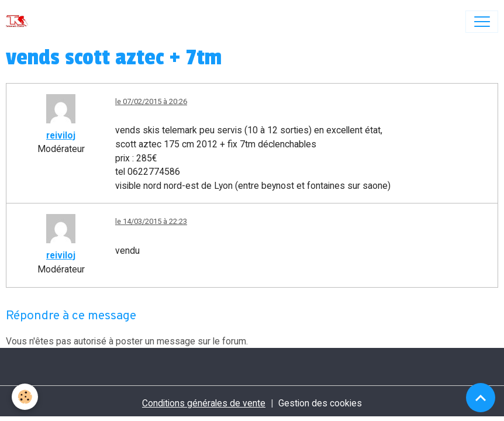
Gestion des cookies (320, 403)
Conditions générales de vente (204, 403)
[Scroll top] (481, 398)
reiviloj (61, 135)
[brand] (20, 22)
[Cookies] (25, 397)
